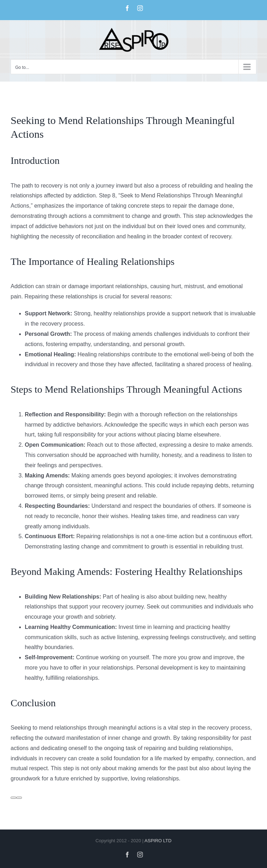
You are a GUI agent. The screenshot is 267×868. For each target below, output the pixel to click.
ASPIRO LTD (158, 841)
